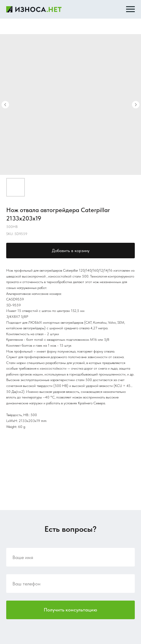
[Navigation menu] (130, 9)
